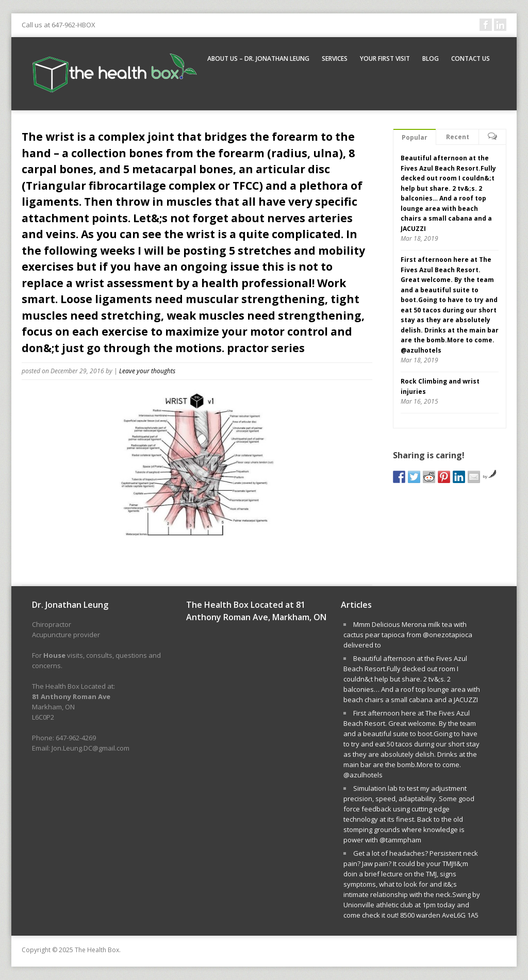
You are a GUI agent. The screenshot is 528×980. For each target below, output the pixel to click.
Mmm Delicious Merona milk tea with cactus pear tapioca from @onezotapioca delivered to (408, 635)
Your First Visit (385, 59)
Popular (415, 137)
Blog (431, 59)
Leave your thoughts (147, 371)
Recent (458, 137)
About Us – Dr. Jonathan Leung (258, 59)
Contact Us (471, 59)
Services (335, 59)
